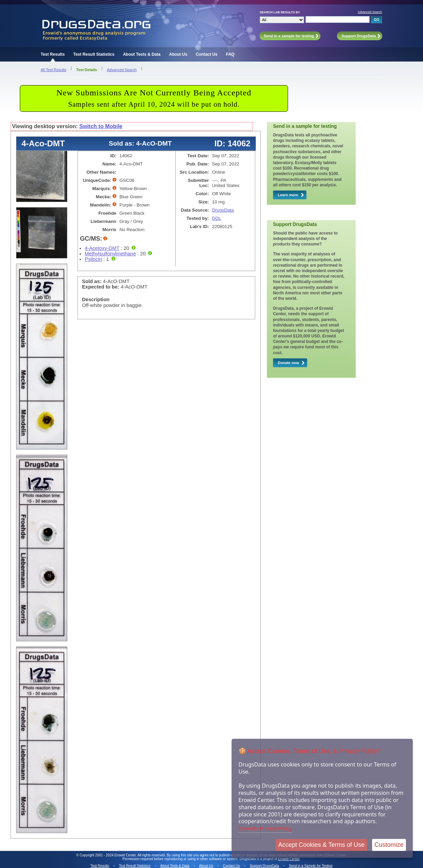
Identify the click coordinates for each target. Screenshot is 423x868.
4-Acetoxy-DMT (102, 248)
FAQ (230, 54)
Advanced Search (370, 12)
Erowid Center (289, 859)
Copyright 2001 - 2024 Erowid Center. (108, 855)
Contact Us (207, 54)
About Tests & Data (142, 54)
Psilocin (93, 259)
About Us (178, 54)
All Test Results (53, 70)
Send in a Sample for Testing (311, 866)
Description (96, 299)
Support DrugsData (264, 866)
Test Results (53, 54)
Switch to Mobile (101, 126)
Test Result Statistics (94, 54)
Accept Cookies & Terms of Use (321, 845)
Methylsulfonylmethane (110, 254)
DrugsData (223, 210)
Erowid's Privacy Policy (265, 828)
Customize (389, 845)
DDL (217, 218)
